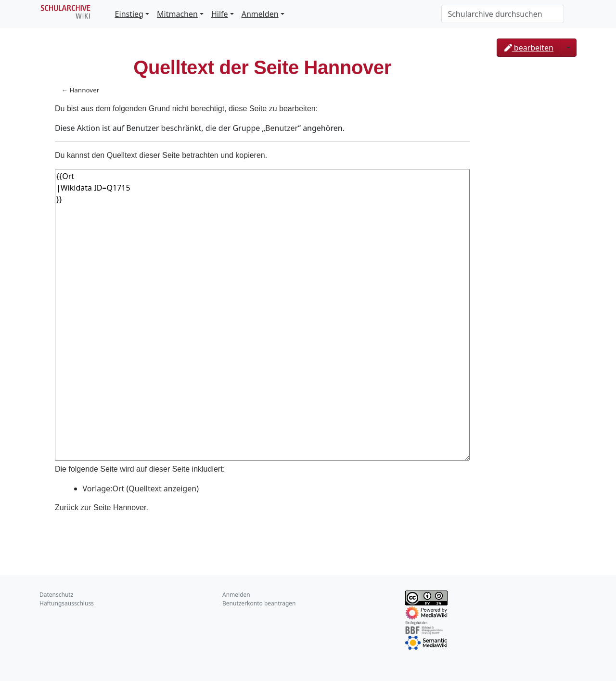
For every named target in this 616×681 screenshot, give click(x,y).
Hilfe (220, 14)
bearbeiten (529, 48)
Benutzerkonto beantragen (259, 603)
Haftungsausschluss (67, 603)
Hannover (84, 90)
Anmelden (260, 14)
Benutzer (282, 128)
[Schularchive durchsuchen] (503, 14)
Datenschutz (56, 595)
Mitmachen (177, 14)
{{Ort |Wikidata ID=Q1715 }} (262, 315)
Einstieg (129, 14)
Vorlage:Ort (104, 488)
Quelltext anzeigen (162, 488)
